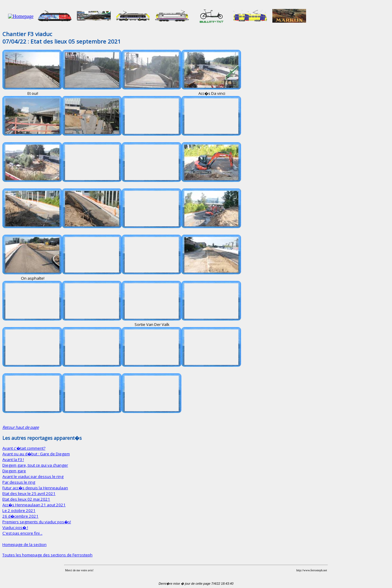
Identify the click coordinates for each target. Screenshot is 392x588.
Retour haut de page (21, 427)
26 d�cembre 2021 (20, 516)
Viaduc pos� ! (15, 527)
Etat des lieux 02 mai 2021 (26, 499)
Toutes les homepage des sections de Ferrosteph (47, 555)
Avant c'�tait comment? (24, 448)
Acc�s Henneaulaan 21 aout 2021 (34, 505)
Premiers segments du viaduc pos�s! (37, 522)
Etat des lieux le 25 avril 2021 (29, 493)
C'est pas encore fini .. (22, 533)
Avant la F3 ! (13, 459)
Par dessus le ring (19, 482)
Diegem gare (14, 471)
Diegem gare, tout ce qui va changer (35, 465)
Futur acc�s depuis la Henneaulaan (35, 488)
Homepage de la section (24, 544)
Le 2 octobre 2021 (19, 510)
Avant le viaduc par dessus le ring (33, 476)
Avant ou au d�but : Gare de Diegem (36, 454)
